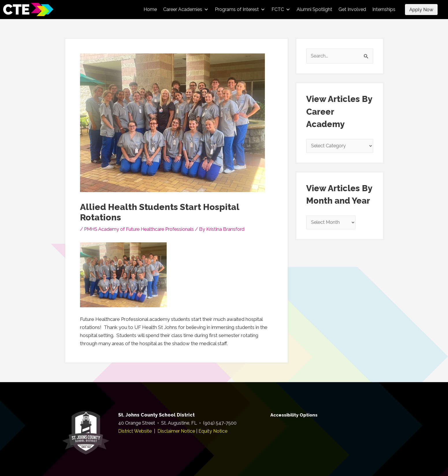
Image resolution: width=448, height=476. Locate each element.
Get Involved (352, 9)
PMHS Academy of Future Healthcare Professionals (141, 229)
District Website (135, 431)
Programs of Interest (240, 9)
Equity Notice (213, 431)
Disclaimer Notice (176, 431)
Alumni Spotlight (314, 9)
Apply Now (421, 10)
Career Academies (186, 9)
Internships (384, 9)
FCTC (281, 9)
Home (150, 9)
